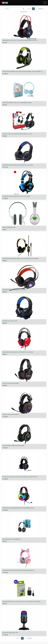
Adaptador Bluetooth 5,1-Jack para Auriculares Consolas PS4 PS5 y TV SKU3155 (21, 601)
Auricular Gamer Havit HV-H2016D (11, 414)
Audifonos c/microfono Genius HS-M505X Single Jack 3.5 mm (17, 134)
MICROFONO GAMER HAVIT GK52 (10, 633)
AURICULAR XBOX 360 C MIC (9, 227)
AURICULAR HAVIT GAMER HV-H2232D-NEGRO (13, 446)
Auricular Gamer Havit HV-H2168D (11, 383)
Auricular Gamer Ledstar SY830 (10, 321)
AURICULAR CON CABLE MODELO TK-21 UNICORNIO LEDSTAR (17, 103)
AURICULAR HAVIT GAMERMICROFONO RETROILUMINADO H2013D (18, 508)
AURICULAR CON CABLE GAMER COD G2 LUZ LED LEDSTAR (16, 196)
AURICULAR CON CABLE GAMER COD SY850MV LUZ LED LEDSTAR (18, 352)
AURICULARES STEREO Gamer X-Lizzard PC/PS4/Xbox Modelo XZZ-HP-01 (20, 40)
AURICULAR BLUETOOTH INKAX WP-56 (12, 539)
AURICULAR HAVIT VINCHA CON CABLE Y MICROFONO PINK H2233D (18, 570)
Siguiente (41, 9)
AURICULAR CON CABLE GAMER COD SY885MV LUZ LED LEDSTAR (18, 165)
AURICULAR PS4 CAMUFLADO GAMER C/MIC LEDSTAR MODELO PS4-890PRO (20, 259)
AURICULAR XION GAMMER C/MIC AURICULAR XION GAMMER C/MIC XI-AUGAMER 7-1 (23, 71)
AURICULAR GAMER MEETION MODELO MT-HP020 (14, 290)
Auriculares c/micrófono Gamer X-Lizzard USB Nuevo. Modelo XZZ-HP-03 (20, 477)
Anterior (29, 9)
